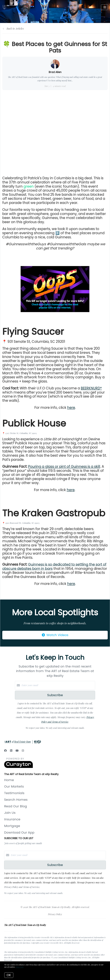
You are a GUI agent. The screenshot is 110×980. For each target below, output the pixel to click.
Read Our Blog (16, 806)
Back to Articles (15, 29)
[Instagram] (23, 751)
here (71, 408)
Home (9, 780)
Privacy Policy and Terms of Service (22, 887)
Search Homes (16, 800)
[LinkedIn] (11, 751)
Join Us (10, 813)
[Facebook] (5, 751)
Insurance (12, 819)
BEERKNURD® (91, 388)
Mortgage (12, 826)
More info (20, 967)
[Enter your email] (58, 685)
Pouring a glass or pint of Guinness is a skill (64, 466)
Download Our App (19, 832)
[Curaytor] (18, 767)
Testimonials (14, 793)
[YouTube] (17, 751)
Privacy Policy (55, 914)
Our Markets (14, 786)
